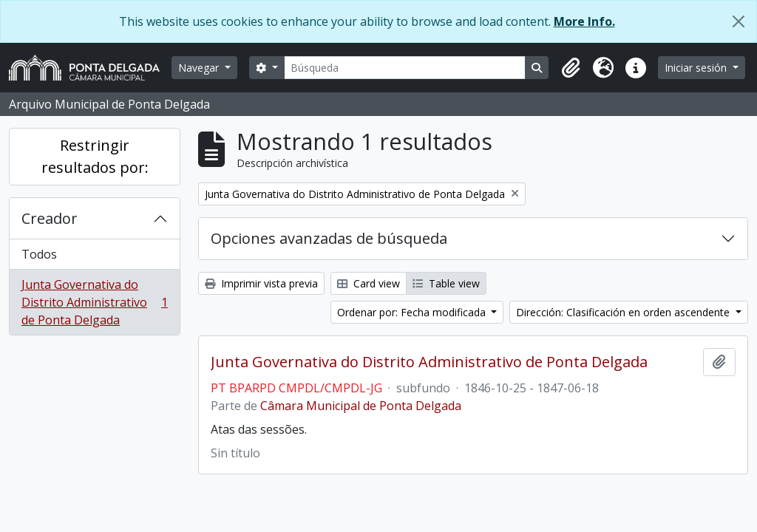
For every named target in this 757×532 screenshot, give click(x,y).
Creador (50, 218)
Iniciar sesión (697, 68)
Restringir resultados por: (95, 156)
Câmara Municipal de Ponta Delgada (361, 406)
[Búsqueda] (405, 68)
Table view (446, 283)
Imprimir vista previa (261, 283)
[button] (571, 68)
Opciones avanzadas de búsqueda (329, 238)
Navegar (200, 68)
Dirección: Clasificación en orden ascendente (624, 312)
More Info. (584, 21)
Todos (39, 254)
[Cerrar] (739, 21)
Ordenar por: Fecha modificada (413, 312)
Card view (369, 283)
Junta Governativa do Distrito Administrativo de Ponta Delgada (94, 302)
